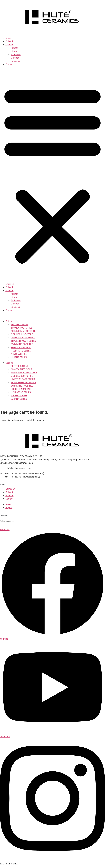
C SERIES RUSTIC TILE (22, 334)
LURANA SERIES (19, 357)
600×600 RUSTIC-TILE (22, 328)
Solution (9, 45)
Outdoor (15, 58)
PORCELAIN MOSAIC (21, 347)
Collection (10, 41)
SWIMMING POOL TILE (22, 344)
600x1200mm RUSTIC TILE (24, 331)
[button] (52, 174)
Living (14, 51)
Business (15, 61)
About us (10, 38)
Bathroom (16, 55)
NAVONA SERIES (19, 354)
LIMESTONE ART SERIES (23, 338)
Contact (9, 64)
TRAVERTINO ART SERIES (23, 341)
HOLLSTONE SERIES (21, 351)
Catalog (9, 321)
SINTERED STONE (20, 325)
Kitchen (15, 48)
